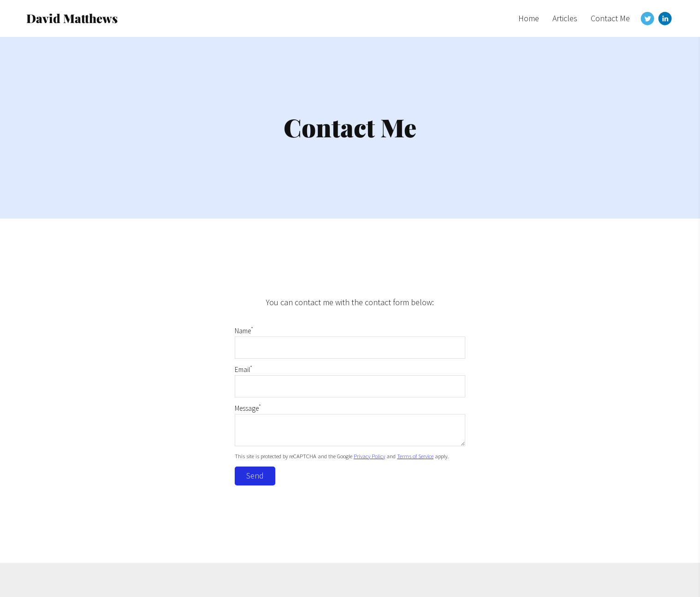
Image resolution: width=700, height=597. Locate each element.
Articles (565, 18)
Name (244, 331)
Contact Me (610, 18)
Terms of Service (415, 456)
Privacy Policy (369, 456)
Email (243, 369)
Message (248, 408)
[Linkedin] (665, 18)
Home (529, 18)
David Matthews (72, 18)
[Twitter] (647, 18)
